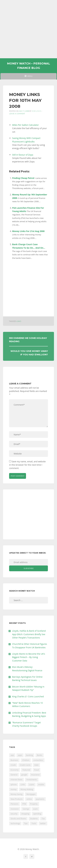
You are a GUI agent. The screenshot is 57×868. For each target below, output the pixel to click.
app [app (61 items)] (12, 755)
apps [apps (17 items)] (20, 755)
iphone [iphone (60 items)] (14, 785)
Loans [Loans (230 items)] (32, 785)
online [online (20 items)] (29, 799)
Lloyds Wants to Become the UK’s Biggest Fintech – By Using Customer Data (29, 657)
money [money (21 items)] (14, 789)
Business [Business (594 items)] (14, 760)
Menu (28, 77)
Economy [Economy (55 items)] (15, 770)
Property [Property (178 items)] (34, 804)
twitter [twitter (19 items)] (43, 823)
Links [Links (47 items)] (23, 785)
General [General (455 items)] (14, 775)
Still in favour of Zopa (23, 155)
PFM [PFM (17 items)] (24, 804)
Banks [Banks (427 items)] (40, 755)
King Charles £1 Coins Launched (28, 696)
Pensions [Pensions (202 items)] (14, 804)
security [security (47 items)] (14, 814)
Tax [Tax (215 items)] (43, 819)
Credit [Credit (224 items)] (13, 765)
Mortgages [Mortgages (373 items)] (31, 794)
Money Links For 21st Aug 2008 (28, 231)
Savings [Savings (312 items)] (26, 809)
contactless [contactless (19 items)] (38, 760)
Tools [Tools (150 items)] (34, 823)
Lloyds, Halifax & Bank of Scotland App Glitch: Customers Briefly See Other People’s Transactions (29, 634)
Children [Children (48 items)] (26, 760)
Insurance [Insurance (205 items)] (35, 775)
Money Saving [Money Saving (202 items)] (16, 794)
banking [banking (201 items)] (30, 755)
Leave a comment (17, 114)
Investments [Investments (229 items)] (32, 780)
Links (19, 321)
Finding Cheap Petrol (23, 178)
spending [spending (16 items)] (37, 814)
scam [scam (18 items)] (35, 809)
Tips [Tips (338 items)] (26, 823)
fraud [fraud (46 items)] (36, 770)
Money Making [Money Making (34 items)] (27, 789)
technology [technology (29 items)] (15, 823)
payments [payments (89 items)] (40, 799)
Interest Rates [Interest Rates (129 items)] (16, 780)
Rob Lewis (37, 111)
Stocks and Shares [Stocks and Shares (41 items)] (18, 819)
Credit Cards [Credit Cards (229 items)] (25, 765)
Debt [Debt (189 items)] (36, 765)
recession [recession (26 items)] (15, 809)
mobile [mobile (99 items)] (41, 785)
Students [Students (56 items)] (34, 819)
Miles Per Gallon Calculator (25, 125)
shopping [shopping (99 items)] (25, 814)
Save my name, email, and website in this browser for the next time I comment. (27, 465)
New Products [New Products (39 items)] (17, 799)
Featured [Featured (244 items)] (26, 770)
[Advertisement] (28, 29)
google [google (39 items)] (24, 775)
